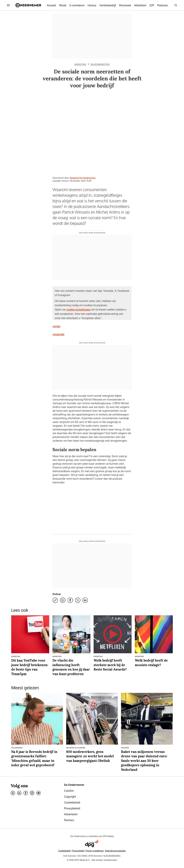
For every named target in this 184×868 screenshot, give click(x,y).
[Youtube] (39, 793)
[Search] (176, 5)
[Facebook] (26, 793)
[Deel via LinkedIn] (85, 600)
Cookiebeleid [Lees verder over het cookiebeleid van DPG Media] (64, 851)
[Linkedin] (19, 793)
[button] (95, 851)
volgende (58, 334)
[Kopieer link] (55, 600)
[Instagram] (32, 793)
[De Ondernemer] (28, 5)
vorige (56, 326)
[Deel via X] (78, 600)
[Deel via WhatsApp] (63, 600)
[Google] (13, 793)
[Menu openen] (8, 5)
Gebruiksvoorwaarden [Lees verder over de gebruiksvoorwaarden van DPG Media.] (115, 851)
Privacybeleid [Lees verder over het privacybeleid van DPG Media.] (78, 851)
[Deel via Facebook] (70, 600)
